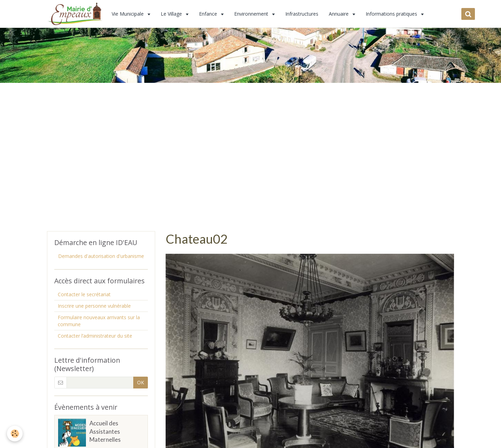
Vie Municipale (128, 14)
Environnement (252, 14)
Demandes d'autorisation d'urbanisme (101, 256)
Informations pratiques (392, 14)
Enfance (209, 14)
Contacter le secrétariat (84, 294)
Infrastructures (302, 14)
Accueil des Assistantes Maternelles (105, 431)
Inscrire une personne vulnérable (94, 306)
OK (141, 382)
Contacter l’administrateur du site (95, 336)
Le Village (172, 14)
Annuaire (339, 14)
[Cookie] (15, 434)
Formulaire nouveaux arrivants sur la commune (99, 321)
